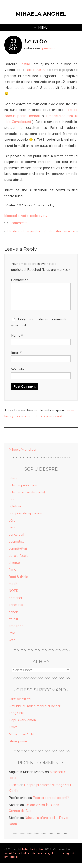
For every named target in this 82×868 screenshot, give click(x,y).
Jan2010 (13, 47)
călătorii (15, 511)
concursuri (16, 540)
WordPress (12, 858)
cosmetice (17, 547)
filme (12, 575)
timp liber (16, 631)
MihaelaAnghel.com (24, 455)
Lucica (14, 790)
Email (16, 358)
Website (18, 374)
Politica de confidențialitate (40, 858)
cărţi (12, 526)
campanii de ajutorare (25, 518)
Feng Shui (16, 718)
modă (13, 589)
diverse (14, 568)
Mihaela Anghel (41, 14)
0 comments (18, 223)
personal (49, 48)
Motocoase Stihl (21, 739)
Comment (20, 280)
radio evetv (39, 216)
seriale (14, 617)
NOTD (14, 596)
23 (13, 41)
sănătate (16, 610)
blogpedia (12, 216)
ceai (12, 533)
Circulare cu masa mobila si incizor (35, 711)
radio (25, 216)
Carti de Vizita (20, 704)
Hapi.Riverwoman (22, 725)
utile (12, 638)
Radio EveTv (35, 70)
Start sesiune (65, 231)
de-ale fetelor (19, 561)
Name (17, 341)
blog (12, 504)
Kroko (13, 732)
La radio (36, 41)
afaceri (14, 483)
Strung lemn (18, 746)
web (12, 645)
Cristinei (25, 64)
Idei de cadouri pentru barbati (29, 231)
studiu (13, 624)
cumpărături (18, 554)
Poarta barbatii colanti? (51, 803)
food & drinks (19, 582)
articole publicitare (23, 490)
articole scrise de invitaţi (27, 497)
